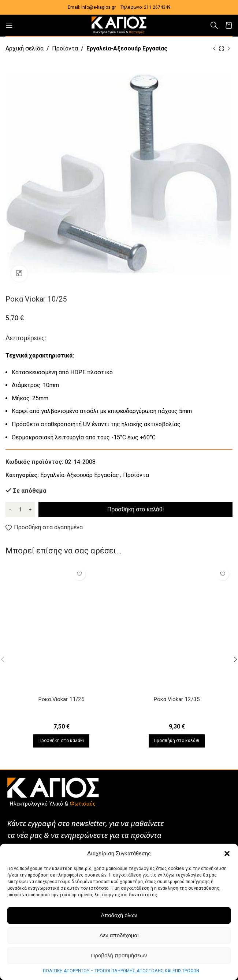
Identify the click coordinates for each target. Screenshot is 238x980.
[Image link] (53, 792)
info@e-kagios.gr (98, 7)
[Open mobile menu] (9, 25)
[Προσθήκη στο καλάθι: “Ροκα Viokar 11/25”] (61, 741)
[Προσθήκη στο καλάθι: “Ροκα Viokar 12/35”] (177, 741)
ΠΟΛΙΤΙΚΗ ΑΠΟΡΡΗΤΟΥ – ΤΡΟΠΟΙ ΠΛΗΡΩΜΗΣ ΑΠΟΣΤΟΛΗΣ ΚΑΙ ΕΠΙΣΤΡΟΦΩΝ (121, 971)
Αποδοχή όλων (119, 915)
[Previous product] (214, 49)
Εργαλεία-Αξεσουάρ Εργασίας (127, 48)
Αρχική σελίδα (25, 48)
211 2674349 (157, 7)
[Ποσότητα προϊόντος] (20, 510)
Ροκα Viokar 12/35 (177, 699)
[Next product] (229, 49)
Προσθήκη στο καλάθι (135, 509)
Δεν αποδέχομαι (119, 935)
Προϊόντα (65, 48)
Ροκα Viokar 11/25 (61, 699)
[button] (227, 854)
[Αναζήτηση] (214, 25)
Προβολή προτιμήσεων (119, 955)
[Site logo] (119, 25)
